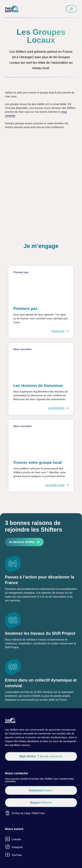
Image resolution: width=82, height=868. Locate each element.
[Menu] (71, 9)
